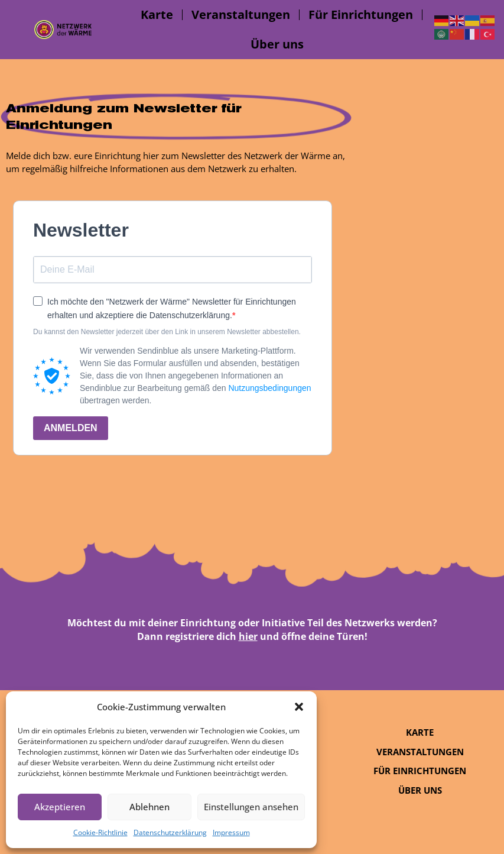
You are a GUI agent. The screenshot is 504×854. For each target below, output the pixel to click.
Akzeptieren (60, 807)
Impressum (231, 832)
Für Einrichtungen (361, 14)
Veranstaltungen (241, 14)
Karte (157, 14)
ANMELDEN (71, 428)
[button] (299, 707)
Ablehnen (149, 807)
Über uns (277, 44)
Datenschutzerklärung (170, 832)
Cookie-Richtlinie (100, 832)
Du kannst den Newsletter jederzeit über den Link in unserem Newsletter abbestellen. (167, 332)
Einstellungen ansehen (251, 807)
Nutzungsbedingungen (269, 388)
